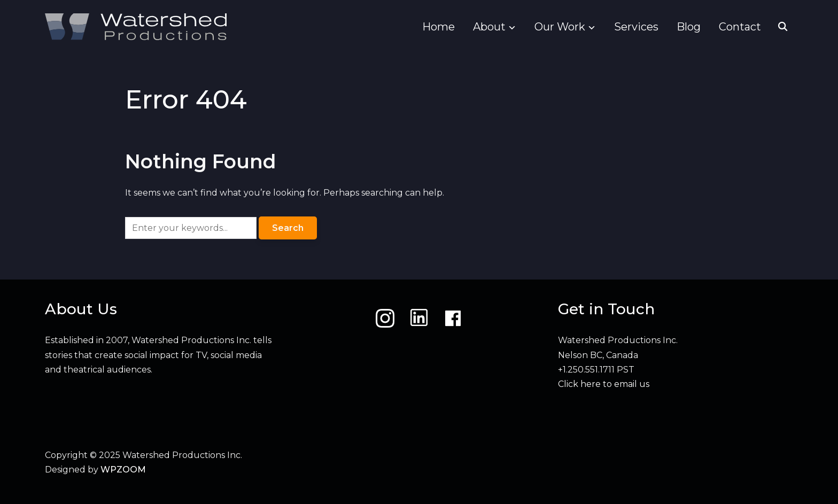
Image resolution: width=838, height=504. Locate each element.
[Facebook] (453, 318)
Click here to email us (604, 384)
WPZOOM (123, 470)
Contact (740, 27)
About (489, 27)
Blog (689, 27)
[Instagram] (385, 318)
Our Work (560, 27)
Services (636, 27)
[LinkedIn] (419, 318)
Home (439, 27)
